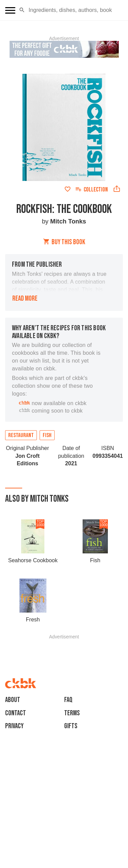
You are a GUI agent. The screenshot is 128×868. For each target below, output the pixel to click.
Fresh (33, 620)
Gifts (71, 726)
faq (68, 700)
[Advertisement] (64, 648)
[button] (22, 10)
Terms (72, 713)
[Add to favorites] (68, 189)
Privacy (14, 726)
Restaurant (21, 435)
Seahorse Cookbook (33, 560)
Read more (25, 298)
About (13, 700)
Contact (16, 713)
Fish (47, 435)
